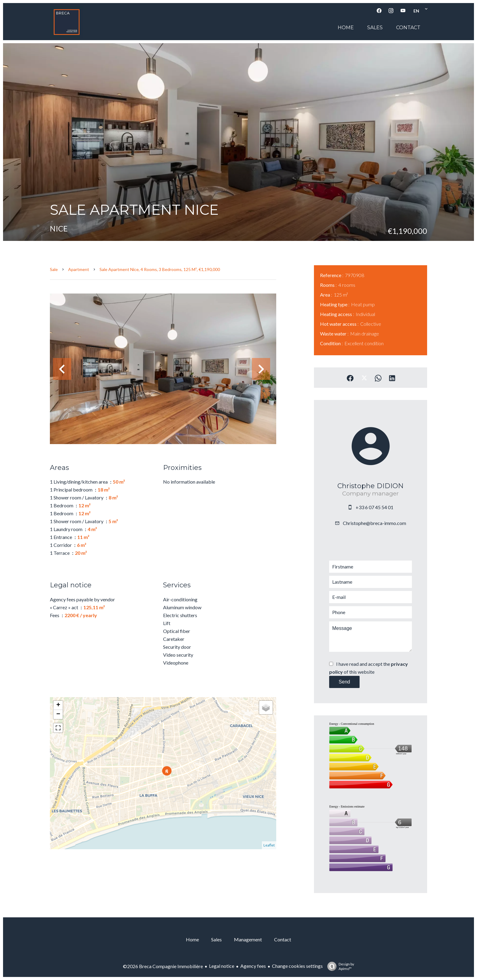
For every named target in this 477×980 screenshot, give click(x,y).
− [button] (58, 714)
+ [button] (58, 705)
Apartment (79, 269)
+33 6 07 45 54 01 (374, 507)
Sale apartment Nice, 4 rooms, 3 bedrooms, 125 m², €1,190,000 (160, 269)
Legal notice (222, 966)
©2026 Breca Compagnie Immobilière (163, 966)
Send (344, 682)
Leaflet (269, 845)
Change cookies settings (297, 966)
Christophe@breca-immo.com (374, 523)
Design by (339, 966)
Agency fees (253, 966)
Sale (54, 269)
